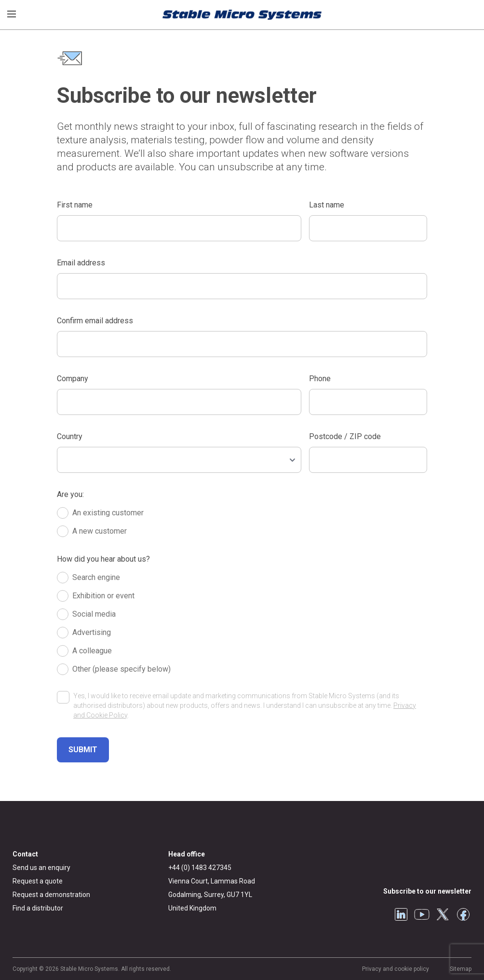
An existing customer (108, 513)
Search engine (96, 577)
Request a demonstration (51, 895)
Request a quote (38, 881)
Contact (25, 854)
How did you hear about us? (103, 559)
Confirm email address (95, 321)
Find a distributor (38, 908)
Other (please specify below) (121, 669)
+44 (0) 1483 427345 (200, 868)
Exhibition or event (103, 596)
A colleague (92, 651)
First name (75, 205)
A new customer (100, 531)
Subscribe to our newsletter (427, 891)
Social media (94, 614)
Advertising (92, 632)
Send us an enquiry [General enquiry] (41, 868)
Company (73, 379)
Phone (320, 379)
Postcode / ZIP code (345, 436)
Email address (81, 263)
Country (70, 436)
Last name (327, 205)
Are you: (70, 494)
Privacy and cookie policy (396, 969)
